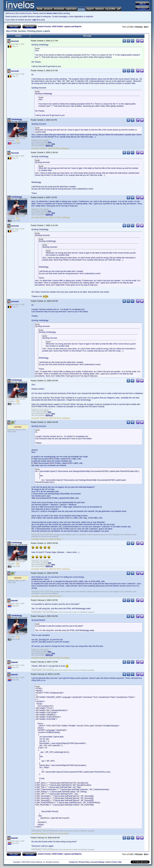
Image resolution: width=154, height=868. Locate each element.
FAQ (120, 862)
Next (146, 27)
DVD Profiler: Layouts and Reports (67, 27)
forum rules (52, 13)
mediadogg (17, 119)
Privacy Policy (84, 862)
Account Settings (98, 862)
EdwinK (14, 601)
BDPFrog (49, 146)
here (49, 142)
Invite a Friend (111, 862)
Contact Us (73, 862)
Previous (138, 27)
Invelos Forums (44, 27)
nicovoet (15, 41)
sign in (35, 20)
